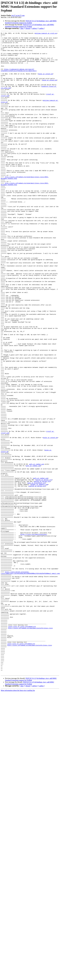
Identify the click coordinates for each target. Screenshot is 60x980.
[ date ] (22, 28)
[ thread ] (28, 28)
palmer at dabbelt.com (39, 575)
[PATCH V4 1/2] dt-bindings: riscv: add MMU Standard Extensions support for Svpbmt (31, 22)
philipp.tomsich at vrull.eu (46, 34)
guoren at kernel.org (44, 569)
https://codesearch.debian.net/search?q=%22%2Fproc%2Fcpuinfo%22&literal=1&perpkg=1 (19, 78)
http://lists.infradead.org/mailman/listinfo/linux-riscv (30, 747)
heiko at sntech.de (45, 82)
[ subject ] (35, 28)
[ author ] (41, 28)
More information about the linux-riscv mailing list (18, 819)
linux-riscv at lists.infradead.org (22, 745)
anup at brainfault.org (36, 573)
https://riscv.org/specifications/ (34, 635)
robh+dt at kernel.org (37, 577)
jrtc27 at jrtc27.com (18, 15)
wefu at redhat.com (36, 551)
